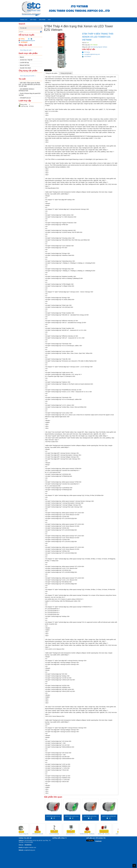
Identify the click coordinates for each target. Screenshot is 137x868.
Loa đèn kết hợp (24, 63)
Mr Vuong (86, 52)
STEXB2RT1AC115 (25, 98)
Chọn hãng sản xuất (26, 50)
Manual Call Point (25, 65)
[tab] (51, 73)
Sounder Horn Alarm (25, 68)
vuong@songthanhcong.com (28, 41)
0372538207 (87, 56)
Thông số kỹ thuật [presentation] (66, 73)
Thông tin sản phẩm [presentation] (51, 73)
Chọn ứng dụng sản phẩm (28, 76)
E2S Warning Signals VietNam (99, 47)
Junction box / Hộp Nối (26, 60)
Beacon (22, 57)
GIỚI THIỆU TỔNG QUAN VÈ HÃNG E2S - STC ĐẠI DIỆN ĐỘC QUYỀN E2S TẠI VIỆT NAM (30, 85)
